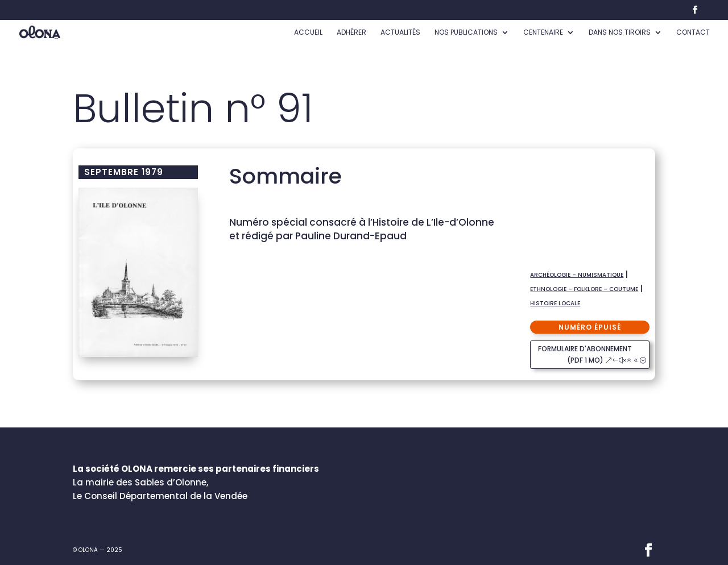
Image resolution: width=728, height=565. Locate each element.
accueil (308, 33)
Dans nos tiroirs (620, 33)
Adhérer (351, 33)
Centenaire (543, 33)
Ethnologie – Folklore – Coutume (584, 289)
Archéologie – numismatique (577, 275)
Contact (693, 33)
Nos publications (466, 33)
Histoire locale (555, 303)
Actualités (400, 33)
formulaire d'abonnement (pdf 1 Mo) (585, 354)
